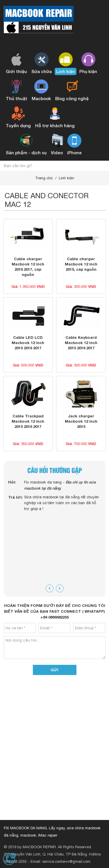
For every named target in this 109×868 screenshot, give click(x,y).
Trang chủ (44, 178)
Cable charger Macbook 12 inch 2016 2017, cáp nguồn (28, 267)
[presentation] (50, 588)
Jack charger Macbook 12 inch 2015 (81, 421)
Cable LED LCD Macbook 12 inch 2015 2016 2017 (28, 343)
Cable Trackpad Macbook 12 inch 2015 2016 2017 (28, 421)
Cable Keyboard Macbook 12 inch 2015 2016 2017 (81, 343)
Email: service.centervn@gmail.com (60, 861)
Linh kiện (66, 178)
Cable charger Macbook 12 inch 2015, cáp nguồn (81, 264)
